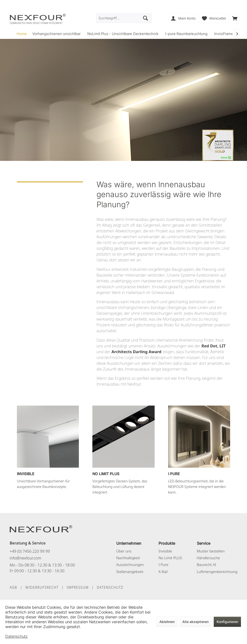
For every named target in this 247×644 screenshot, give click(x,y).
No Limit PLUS (170, 558)
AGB (13, 587)
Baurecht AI (206, 565)
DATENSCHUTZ (110, 587)
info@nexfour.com (25, 558)
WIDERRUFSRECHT (42, 587)
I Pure (163, 565)
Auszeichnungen (130, 565)
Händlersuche (208, 558)
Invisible (165, 551)
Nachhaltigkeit (128, 558)
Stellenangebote (130, 572)
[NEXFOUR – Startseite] (41, 529)
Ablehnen (167, 622)
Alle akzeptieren (196, 622)
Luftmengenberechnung (217, 572)
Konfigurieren (227, 622)
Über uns (124, 551)
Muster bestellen (211, 551)
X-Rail (163, 572)
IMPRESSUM (78, 587)
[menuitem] (235, 18)
